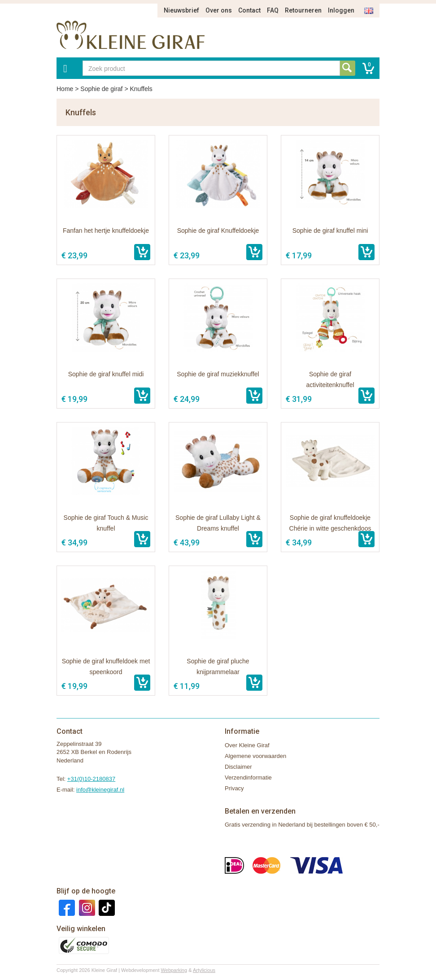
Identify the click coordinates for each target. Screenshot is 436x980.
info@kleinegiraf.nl (100, 790)
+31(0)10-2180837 (91, 779)
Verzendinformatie (248, 777)
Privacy (234, 788)
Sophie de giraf (101, 89)
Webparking (174, 970)
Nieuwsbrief (181, 10)
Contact (249, 10)
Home (65, 89)
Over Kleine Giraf (247, 745)
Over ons (219, 10)
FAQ (273, 10)
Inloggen (341, 10)
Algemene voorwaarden (255, 756)
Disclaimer (238, 767)
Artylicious (204, 970)
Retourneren (303, 10)
